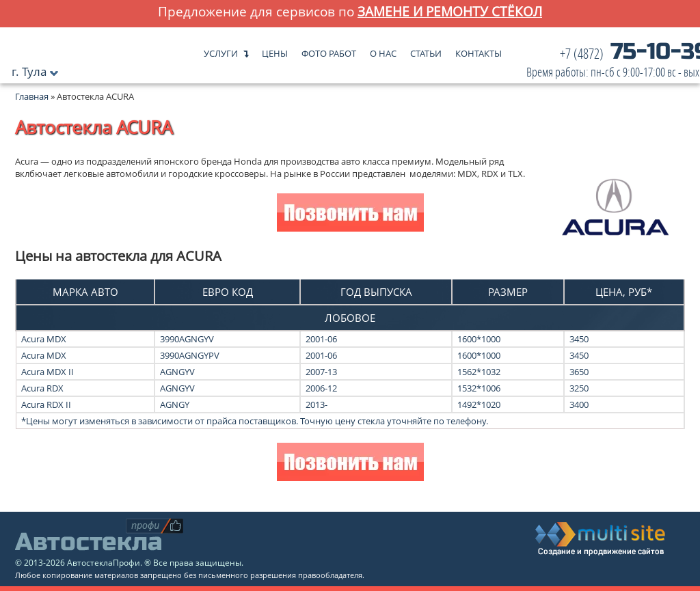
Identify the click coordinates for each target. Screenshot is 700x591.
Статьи (426, 50)
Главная (32, 96)
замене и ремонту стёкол (450, 11)
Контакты (479, 50)
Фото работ (329, 50)
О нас (383, 50)
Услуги (221, 50)
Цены (275, 50)
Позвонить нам (350, 214)
